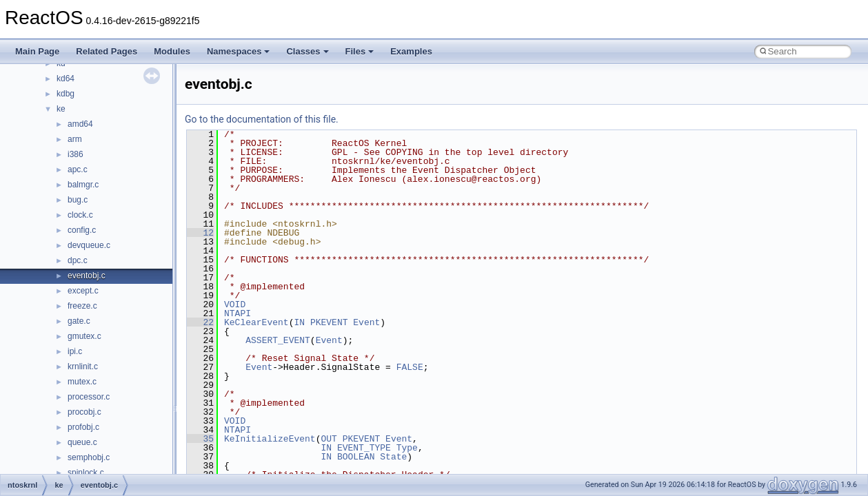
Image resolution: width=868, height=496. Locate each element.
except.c (83, 291)
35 (200, 439)
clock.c (80, 215)
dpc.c (78, 260)
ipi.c (75, 351)
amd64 (80, 124)
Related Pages (107, 51)
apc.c (78, 169)
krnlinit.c (83, 366)
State (393, 457)
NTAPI (238, 313)
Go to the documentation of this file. (262, 119)
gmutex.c (84, 336)
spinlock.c (86, 473)
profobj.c (83, 427)
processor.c (89, 397)
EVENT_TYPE (364, 448)
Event (366, 322)
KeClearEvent (256, 322)
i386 (75, 154)
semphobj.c (89, 457)
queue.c (82, 442)
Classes (307, 51)
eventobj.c (87, 276)
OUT (329, 439)
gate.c (79, 321)
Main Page (37, 51)
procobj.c (84, 412)
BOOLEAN (356, 457)
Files (360, 51)
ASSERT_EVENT (278, 340)
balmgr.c (83, 185)
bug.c (78, 200)
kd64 (65, 79)
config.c (82, 230)
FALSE (410, 367)
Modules (172, 51)
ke (61, 109)
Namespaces (239, 51)
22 (200, 322)
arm (75, 139)
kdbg (65, 94)
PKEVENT (329, 322)
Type (407, 448)
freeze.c (82, 306)
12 (200, 233)
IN (299, 322)
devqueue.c (89, 245)
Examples (411, 51)
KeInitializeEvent (270, 439)
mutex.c (82, 382)
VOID (235, 304)
